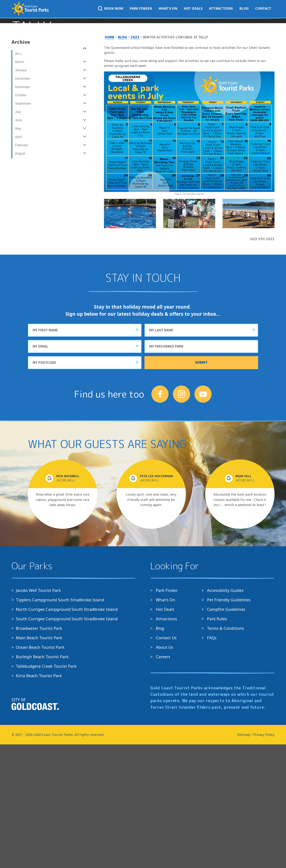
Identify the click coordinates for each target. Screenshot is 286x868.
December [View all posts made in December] (23, 202)
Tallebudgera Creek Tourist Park (46, 790)
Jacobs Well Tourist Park (38, 714)
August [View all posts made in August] (20, 277)
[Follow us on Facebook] (160, 518)
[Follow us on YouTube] (203, 518)
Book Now (110, 8)
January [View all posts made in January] (21, 194)
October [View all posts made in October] (21, 219)
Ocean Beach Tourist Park (40, 771)
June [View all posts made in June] (19, 244)
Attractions (221, 8)
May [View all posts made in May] (18, 252)
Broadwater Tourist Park (39, 752)
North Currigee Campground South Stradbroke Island (67, 733)
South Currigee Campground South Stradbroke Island (67, 742)
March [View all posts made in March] (20, 186)
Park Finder (141, 8)
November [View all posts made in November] (23, 211)
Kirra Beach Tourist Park (39, 799)
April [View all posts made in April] (18, 260)
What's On (168, 8)
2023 (135, 161)
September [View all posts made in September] (23, 227)
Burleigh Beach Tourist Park (42, 780)
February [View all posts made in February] (22, 269)
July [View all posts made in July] (18, 236)
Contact (263, 8)
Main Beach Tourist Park (39, 761)
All (18, 177)
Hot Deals (193, 8)
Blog (244, 8)
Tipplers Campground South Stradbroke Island (60, 723)
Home (110, 161)
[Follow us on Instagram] (181, 518)
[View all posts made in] (50, 172)
